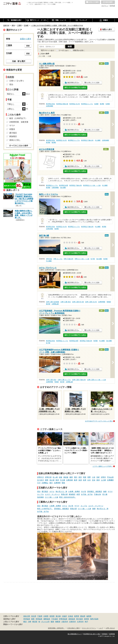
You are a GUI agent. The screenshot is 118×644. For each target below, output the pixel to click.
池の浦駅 (63, 188)
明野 (89, 477)
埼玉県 (34, 616)
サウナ (110, 491)
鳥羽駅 (48, 142)
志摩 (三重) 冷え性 (91, 302)
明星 (85, 477)
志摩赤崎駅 (50, 106)
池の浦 (52, 480)
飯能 (52, 622)
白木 (89, 480)
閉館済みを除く (79, 50)
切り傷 (105, 494)
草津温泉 (27, 619)
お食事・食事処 (74, 491)
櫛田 (71, 477)
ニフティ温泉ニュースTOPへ (103, 466)
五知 (94, 480)
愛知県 (83, 616)
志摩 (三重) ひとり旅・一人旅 (97, 380)
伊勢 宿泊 (49, 259)
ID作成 (112, 6)
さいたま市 (45, 622)
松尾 (85, 480)
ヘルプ (101, 628)
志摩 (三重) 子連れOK (79, 380)
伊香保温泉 (63, 619)
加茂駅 (96, 104)
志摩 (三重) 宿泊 (66, 302)
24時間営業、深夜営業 (19, 122)
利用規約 (105, 634)
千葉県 (40, 616)
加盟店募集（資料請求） (56, 628)
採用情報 (112, 634)
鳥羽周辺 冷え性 (75, 104)
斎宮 (80, 477)
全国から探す (26, 39)
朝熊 (47, 480)
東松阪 (66, 477)
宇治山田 (110, 477)
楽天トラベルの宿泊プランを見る (75, 87)
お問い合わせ (110, 628)
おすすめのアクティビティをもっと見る (99, 421)
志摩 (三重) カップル (64, 380)
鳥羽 (57, 480)
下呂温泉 (55, 619)
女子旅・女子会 (87, 494)
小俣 (94, 477)
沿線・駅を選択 (19, 61)
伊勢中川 (40, 477)
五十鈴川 (40, 480)
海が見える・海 (61, 491)
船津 (76, 480)
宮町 (98, 477)
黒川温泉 (80, 619)
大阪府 (64, 616)
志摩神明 (57, 483)
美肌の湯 (64, 494)
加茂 (80, 480)
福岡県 (89, 616)
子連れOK (97, 494)
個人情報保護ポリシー (75, 634)
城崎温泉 (47, 619)
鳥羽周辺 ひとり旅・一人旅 (92, 185)
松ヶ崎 (55, 477)
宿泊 (39, 491)
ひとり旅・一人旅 (52, 497)
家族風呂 (72, 494)
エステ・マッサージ (52, 494)
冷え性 (84, 491)
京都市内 (72, 622)
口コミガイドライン (89, 628)
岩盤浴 (12, 129)
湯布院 (86, 619)
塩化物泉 (40, 497)
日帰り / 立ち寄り (17, 81)
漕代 (76, 477)
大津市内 (80, 622)
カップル (40, 494)
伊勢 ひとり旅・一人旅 (82, 259)
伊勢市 (103, 477)
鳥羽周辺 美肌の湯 (62, 104)
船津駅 (102, 104)
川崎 (29, 622)
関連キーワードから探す (13, 624)
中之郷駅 (98, 140)
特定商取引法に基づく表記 (92, 634)
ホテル (52, 491)
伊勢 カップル (58, 259)
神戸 (86, 622)
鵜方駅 (48, 304)
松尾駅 (108, 104)
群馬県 (52, 616)
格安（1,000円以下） (45, 509)
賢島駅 (109, 302)
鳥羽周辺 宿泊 (50, 104)
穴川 (39, 483)
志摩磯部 (110, 480)
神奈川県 (27, 616)
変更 (28, 46)
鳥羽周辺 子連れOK (87, 140)
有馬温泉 (39, 619)
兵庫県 (46, 616)
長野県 (77, 616)
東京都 (58, 616)
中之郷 (63, 480)
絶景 (78, 494)
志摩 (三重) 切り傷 (78, 302)
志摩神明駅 (102, 302)
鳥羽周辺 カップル (87, 104)
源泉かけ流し (15, 140)
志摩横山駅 (55, 304)
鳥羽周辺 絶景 (64, 185)
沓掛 (98, 480)
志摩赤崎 (70, 480)
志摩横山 (45, 483)
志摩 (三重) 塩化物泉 (53, 302)
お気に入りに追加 (93, 83)
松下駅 (93, 259)
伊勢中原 (48, 477)
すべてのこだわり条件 (19, 146)
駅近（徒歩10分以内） (68, 497)
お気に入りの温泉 (93, 2)
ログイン (105, 6)
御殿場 (58, 622)
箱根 (33, 619)
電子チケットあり (48, 50)
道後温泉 (72, 619)
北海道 (70, 616)
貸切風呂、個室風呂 (95, 491)
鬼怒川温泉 (94, 619)
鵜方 (51, 483)
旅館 (105, 491)
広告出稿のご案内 (74, 628)
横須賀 (35, 622)
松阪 (61, 477)
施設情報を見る (73, 83)
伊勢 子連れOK (68, 259)
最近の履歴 (108, 2)
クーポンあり (64, 50)
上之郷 (103, 480)
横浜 (25, 622)
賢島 (63, 483)
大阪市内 (65, 622)
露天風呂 (45, 491)
